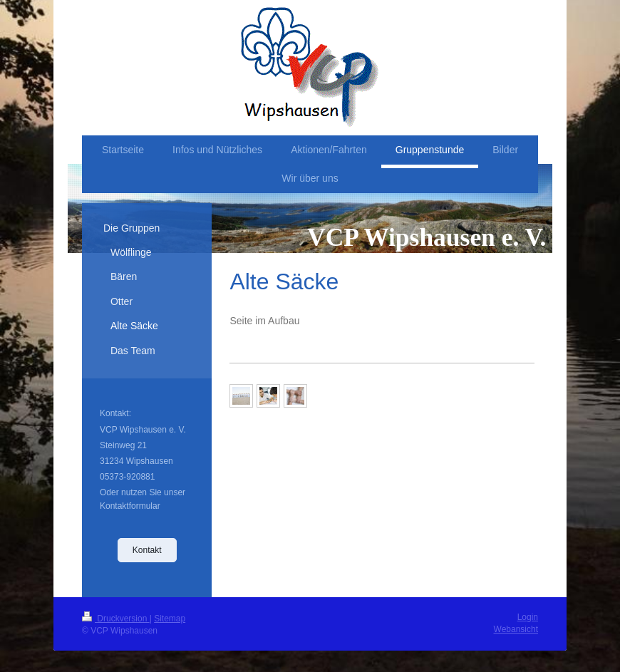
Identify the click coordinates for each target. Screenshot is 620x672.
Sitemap (170, 619)
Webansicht (516, 629)
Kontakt (147, 550)
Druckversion (116, 619)
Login (528, 617)
